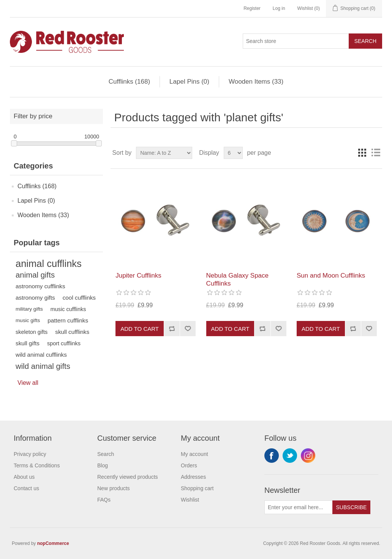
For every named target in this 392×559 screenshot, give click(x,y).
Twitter (290, 456)
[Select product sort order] (164, 153)
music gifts (28, 320)
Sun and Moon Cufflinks (331, 276)
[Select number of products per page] (233, 153)
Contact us (26, 488)
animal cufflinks (49, 264)
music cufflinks (68, 309)
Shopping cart (197, 488)
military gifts (29, 309)
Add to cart (140, 329)
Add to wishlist (188, 329)
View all (28, 383)
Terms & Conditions (37, 465)
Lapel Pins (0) (189, 82)
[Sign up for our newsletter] (299, 507)
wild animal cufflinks (41, 355)
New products (114, 488)
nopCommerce (53, 543)
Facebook (272, 456)
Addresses (193, 477)
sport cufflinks (64, 343)
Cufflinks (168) (129, 82)
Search (365, 41)
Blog (103, 465)
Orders (189, 465)
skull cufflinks (72, 332)
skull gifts (28, 343)
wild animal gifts (43, 366)
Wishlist (190, 500)
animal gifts (35, 275)
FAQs (104, 500)
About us (24, 477)
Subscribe (352, 507)
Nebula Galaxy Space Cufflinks (237, 279)
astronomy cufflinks (40, 286)
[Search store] (296, 41)
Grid (362, 153)
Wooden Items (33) (256, 82)
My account (194, 454)
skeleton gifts (32, 332)
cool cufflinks (79, 298)
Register (252, 8)
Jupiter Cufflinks (138, 276)
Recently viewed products (128, 477)
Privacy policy (30, 454)
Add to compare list (172, 329)
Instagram (308, 456)
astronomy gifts (35, 298)
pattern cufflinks (68, 320)
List (376, 153)
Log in (279, 8)
